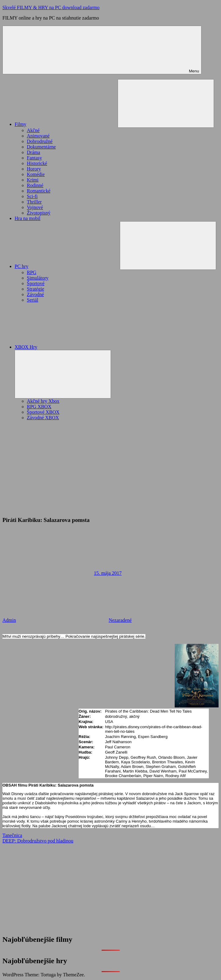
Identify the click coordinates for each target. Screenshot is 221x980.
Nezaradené (120, 620)
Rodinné (35, 185)
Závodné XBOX (43, 418)
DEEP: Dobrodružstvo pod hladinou (38, 841)
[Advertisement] (110, 468)
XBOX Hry (72, 347)
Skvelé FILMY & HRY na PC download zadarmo (51, 7)
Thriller (34, 202)
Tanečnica (12, 835)
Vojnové (35, 207)
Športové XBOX (43, 412)
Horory (34, 169)
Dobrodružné (40, 141)
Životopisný (39, 213)
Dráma (34, 152)
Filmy (66, 124)
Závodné (35, 294)
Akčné (33, 130)
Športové (36, 283)
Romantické (39, 191)
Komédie (36, 174)
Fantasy (34, 158)
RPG (32, 272)
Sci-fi (32, 196)
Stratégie (36, 289)
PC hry (67, 266)
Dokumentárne (41, 147)
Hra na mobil (27, 218)
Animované (38, 136)
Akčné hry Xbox (43, 401)
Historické (37, 163)
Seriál (32, 300)
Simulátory (38, 278)
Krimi (33, 180)
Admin (9, 620)
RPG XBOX (39, 407)
